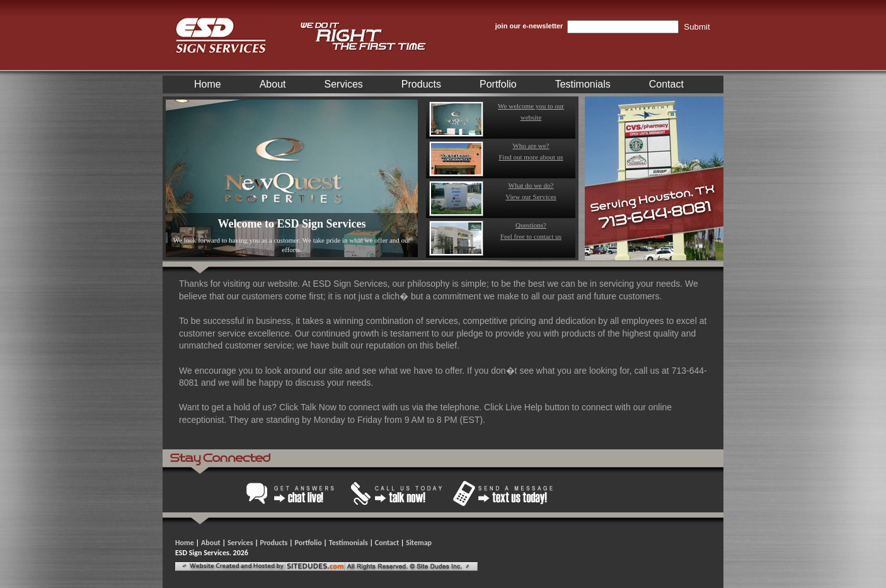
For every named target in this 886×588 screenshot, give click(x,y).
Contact (666, 84)
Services (344, 84)
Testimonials (583, 84)
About (273, 84)
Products (421, 84)
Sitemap (419, 543)
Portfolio (498, 84)
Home (208, 84)
